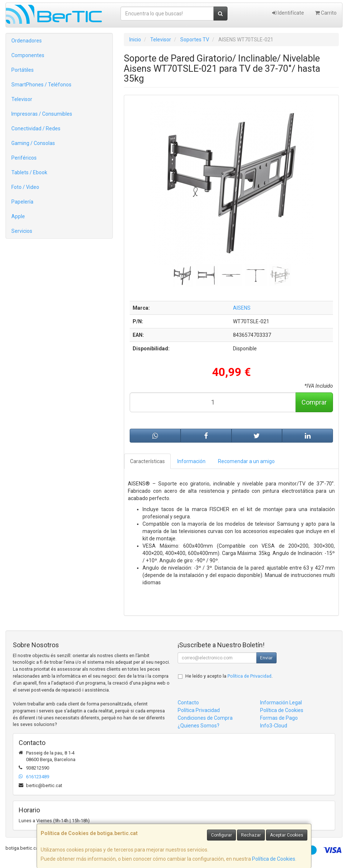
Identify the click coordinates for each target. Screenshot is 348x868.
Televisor (22, 99)
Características (147, 461)
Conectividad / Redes (36, 128)
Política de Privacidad (249, 676)
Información (191, 461)
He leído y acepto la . (229, 676)
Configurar (221, 835)
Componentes (28, 55)
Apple (18, 216)
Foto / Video (25, 187)
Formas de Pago (279, 718)
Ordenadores (27, 41)
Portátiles (23, 70)
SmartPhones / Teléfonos (41, 85)
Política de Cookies (274, 859)
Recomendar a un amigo (246, 461)
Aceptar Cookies (287, 835)
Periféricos (24, 158)
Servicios (22, 231)
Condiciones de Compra (205, 718)
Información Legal (281, 703)
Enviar (266, 658)
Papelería (22, 202)
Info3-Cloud (274, 726)
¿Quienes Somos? (199, 726)
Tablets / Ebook (29, 172)
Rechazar (251, 835)
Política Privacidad (199, 710)
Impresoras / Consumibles (42, 114)
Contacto (188, 703)
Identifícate (288, 13)
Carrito (326, 13)
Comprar (314, 402)
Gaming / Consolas (33, 143)
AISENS (242, 308)
